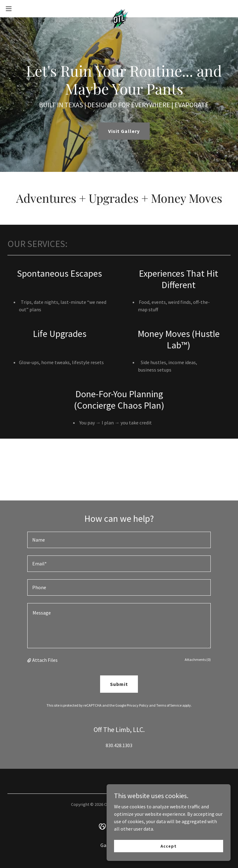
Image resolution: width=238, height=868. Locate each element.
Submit (119, 684)
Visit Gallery (124, 131)
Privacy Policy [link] (138, 705)
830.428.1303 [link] (119, 745)
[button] (20, 9)
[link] (119, 9)
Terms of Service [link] (169, 705)
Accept (168, 846)
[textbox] (119, 540)
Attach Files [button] (45, 660)
